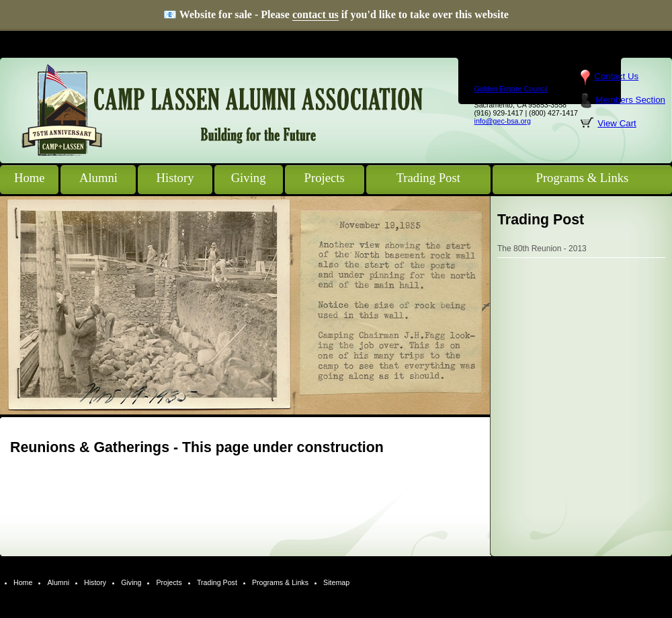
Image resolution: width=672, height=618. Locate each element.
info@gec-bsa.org (503, 121)
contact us (316, 14)
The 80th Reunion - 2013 (542, 249)
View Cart (617, 123)
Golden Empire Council (511, 89)
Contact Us (616, 76)
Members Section (630, 100)
